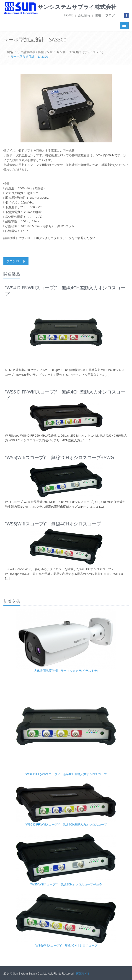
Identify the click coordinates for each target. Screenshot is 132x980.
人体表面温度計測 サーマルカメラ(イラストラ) (66, 671)
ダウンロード (16, 261)
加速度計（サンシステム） (87, 52)
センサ (61, 52)
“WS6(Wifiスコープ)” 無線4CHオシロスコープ (66, 945)
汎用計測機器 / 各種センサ (35, 52)
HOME (69, 15)
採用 (98, 15)
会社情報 (84, 15)
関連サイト (83, 974)
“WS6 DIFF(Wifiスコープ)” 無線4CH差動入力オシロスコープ (66, 824)
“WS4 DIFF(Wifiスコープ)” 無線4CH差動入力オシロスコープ (66, 774)
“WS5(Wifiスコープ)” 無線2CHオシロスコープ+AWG (66, 884)
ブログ (110, 15)
